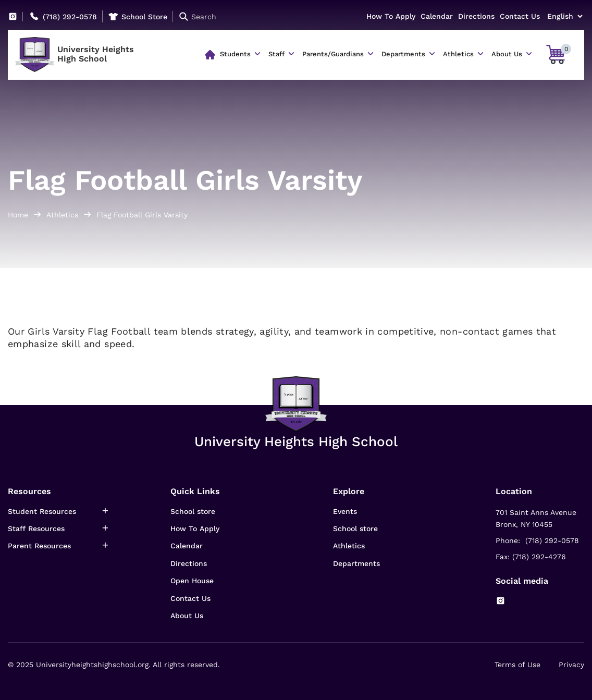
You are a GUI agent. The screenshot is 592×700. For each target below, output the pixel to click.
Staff (276, 54)
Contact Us (520, 16)
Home (18, 215)
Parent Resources (39, 546)
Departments (403, 54)
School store (193, 511)
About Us (507, 54)
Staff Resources (36, 529)
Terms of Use (517, 665)
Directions (476, 16)
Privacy (571, 665)
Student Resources (42, 511)
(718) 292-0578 (70, 17)
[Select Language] (565, 16)
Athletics (458, 54)
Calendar (437, 16)
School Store (144, 17)
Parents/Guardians (333, 54)
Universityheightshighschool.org (92, 665)
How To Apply (391, 16)
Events (345, 511)
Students (235, 54)
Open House (192, 581)
